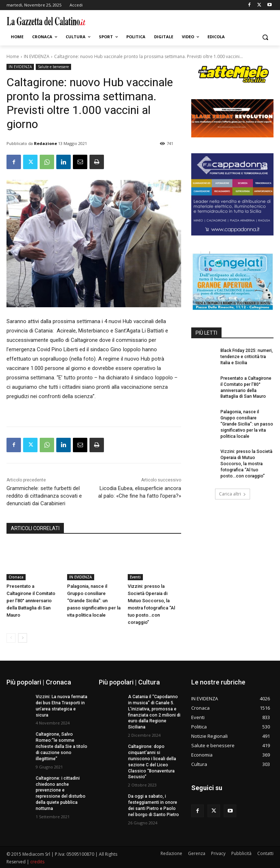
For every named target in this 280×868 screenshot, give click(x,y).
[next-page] (23, 638)
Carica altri (233, 494)
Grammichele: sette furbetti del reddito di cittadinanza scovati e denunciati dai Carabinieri (44, 496)
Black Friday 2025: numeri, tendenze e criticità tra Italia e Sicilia (247, 357)
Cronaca (16, 577)
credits (37, 861)
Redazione (45, 143)
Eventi (135, 577)
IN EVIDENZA (37, 56)
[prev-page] (11, 638)
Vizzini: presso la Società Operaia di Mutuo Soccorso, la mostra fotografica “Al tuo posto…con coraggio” (247, 464)
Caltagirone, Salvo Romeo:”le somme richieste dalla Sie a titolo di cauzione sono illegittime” (61, 746)
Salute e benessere (53, 67)
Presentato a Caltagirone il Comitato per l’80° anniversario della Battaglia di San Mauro (31, 601)
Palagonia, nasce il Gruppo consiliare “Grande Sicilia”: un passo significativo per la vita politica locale (94, 601)
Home (13, 56)
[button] (265, 37)
